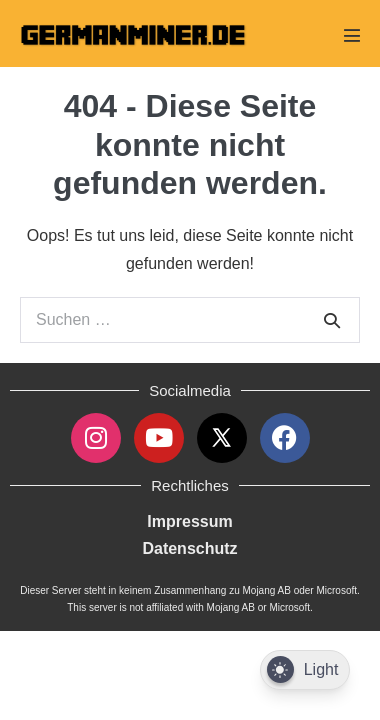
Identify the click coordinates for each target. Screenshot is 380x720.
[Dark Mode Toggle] (305, 670)
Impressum (189, 521)
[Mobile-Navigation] (352, 35)
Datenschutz (189, 548)
